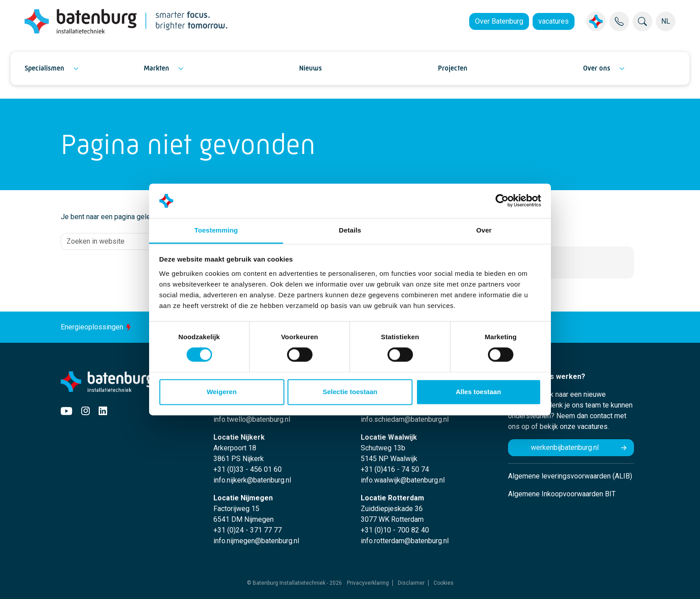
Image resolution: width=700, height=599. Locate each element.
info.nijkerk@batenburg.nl (252, 480)
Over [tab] (484, 230)
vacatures (554, 21)
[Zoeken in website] (144, 241)
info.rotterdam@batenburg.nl (405, 541)
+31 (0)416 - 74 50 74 (395, 469)
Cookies (444, 583)
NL (666, 21)
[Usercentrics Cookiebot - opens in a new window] (502, 201)
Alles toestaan (479, 392)
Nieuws (310, 68)
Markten (156, 68)
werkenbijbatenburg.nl (565, 447)
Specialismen (44, 68)
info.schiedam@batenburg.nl (405, 419)
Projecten (453, 68)
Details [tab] (350, 230)
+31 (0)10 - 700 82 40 (395, 530)
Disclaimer (411, 583)
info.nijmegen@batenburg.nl (256, 541)
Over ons (597, 68)
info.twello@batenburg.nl (252, 419)
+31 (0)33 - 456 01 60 (248, 469)
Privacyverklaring (368, 583)
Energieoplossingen (97, 327)
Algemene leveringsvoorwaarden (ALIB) (570, 476)
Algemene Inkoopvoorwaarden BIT (562, 494)
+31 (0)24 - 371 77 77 (248, 530)
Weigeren (222, 392)
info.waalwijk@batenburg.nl (403, 480)
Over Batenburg (499, 21)
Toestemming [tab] (216, 230)
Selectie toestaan (350, 392)
